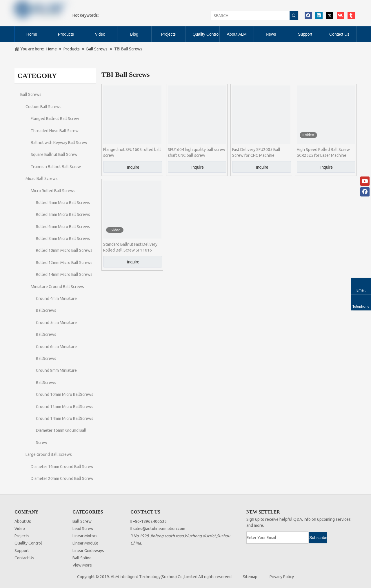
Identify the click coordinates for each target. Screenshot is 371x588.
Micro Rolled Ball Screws (53, 191)
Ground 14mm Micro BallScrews (65, 418)
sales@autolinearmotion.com (159, 529)
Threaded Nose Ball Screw (55, 131)
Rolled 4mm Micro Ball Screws (63, 203)
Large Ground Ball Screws (49, 454)
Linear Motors (85, 536)
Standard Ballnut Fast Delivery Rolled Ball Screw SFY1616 (130, 247)
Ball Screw (82, 521)
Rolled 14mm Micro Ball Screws (64, 274)
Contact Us (24, 558)
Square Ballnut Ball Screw (54, 154)
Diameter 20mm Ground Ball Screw (62, 478)
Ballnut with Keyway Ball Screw (59, 143)
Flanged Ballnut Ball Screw (55, 119)
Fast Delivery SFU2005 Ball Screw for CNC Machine (256, 152)
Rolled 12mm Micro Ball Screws (64, 263)
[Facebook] (365, 192)
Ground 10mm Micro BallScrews (65, 394)
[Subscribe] (318, 538)
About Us (23, 521)
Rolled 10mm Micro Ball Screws (64, 250)
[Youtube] (365, 181)
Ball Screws (31, 94)
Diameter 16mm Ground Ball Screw (62, 467)
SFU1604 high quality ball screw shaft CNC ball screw (197, 152)
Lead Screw (83, 529)
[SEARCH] (250, 16)
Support (22, 551)
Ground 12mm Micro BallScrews (65, 407)
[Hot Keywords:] (294, 16)
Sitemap (250, 577)
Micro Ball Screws (42, 179)
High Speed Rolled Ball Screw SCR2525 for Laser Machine (323, 152)
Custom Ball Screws (43, 107)
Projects (22, 536)
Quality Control (28, 543)
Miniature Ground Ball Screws (57, 287)
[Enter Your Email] (277, 538)
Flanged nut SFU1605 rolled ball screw (132, 152)
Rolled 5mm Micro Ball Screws (63, 214)
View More (82, 565)
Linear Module (85, 543)
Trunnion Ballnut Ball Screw (56, 167)
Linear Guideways (88, 551)
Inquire (133, 167)
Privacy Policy (282, 577)
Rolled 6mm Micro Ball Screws (63, 227)
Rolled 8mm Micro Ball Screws (63, 239)
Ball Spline (82, 558)
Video (20, 529)
